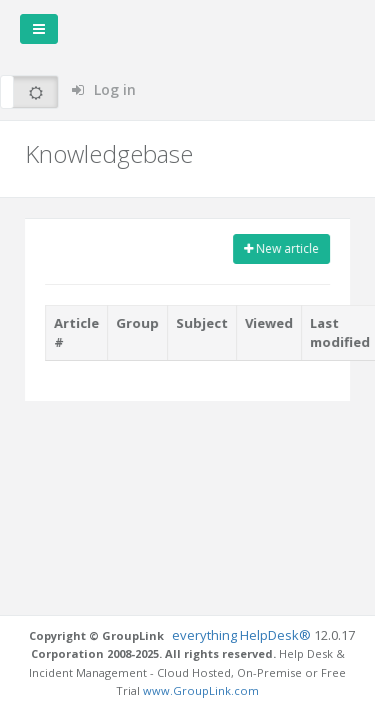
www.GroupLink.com (201, 690)
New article (281, 248)
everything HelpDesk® (243, 635)
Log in (104, 89)
